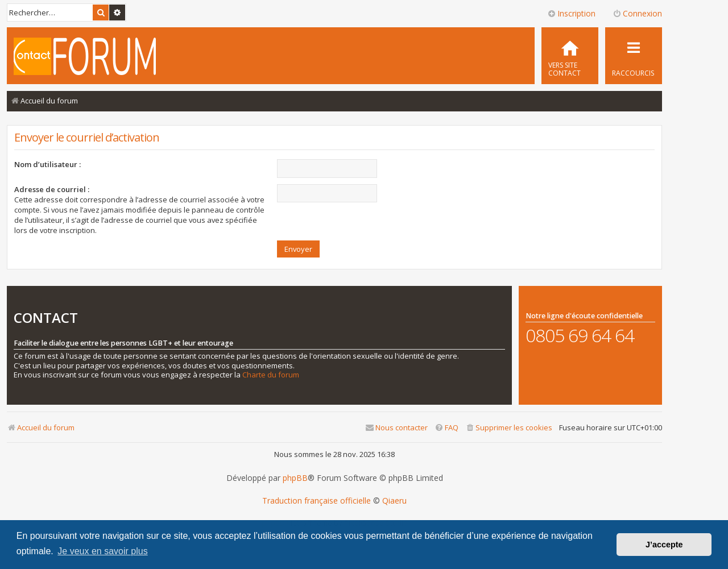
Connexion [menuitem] (637, 13)
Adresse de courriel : (52, 189)
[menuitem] (570, 56)
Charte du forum (271, 375)
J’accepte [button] (664, 545)
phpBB (295, 478)
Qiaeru (394, 501)
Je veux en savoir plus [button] (102, 551)
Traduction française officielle (317, 501)
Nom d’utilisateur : (47, 164)
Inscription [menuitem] (571, 13)
